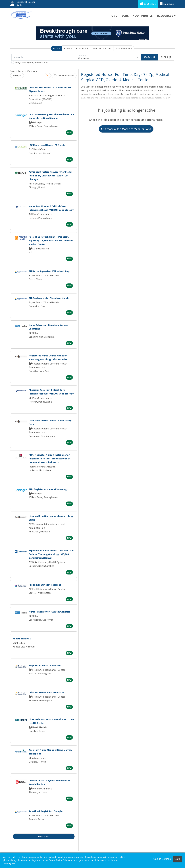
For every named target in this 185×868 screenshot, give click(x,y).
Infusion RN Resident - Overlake (47, 692)
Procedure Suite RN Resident (45, 585)
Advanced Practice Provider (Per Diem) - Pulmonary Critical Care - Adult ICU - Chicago (51, 176)
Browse (68, 48)
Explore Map (83, 48)
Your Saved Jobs (124, 48)
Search (56, 48)
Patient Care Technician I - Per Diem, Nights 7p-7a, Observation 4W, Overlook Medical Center (51, 240)
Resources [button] (165, 16)
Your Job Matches (102, 48)
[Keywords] (44, 57)
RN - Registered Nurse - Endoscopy (48, 489)
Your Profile (143, 16)
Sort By (16, 75)
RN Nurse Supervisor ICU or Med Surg (49, 271)
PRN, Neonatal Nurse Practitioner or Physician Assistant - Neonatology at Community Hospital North (50, 459)
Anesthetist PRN (22, 639)
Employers (167, 4)
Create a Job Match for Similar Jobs (126, 129)
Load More (44, 836)
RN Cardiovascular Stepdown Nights (49, 298)
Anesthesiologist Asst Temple (46, 811)
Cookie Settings (162, 859)
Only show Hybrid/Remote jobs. (32, 62)
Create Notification (64, 75)
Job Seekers (148, 4)
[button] (166, 57)
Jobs (125, 16)
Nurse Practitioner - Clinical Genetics (49, 612)
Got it (177, 859)
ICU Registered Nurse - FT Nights (47, 145)
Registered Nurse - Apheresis (45, 665)
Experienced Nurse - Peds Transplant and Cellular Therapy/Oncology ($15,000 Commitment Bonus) (51, 554)
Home (113, 16)
